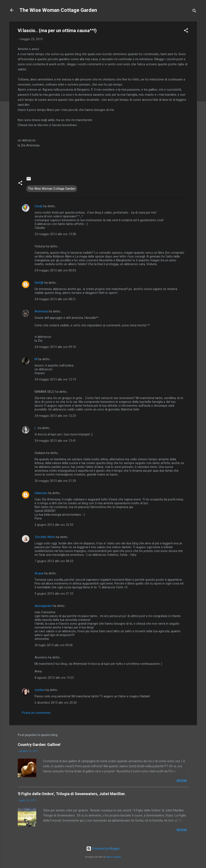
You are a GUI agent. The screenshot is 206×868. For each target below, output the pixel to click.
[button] (186, 31)
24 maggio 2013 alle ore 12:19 (55, 379)
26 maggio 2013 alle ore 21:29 (55, 481)
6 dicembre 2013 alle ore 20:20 (56, 703)
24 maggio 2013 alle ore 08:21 (55, 299)
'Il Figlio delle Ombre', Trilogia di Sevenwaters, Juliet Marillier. (72, 794)
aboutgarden (43, 606)
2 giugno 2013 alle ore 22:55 (54, 525)
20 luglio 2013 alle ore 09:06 (54, 645)
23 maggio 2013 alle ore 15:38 (55, 234)
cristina (40, 690)
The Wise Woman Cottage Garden (58, 10)
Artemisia (41, 311)
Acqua (39, 573)
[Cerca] (194, 12)
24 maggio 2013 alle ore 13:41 (55, 441)
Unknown (41, 493)
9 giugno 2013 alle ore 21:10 (54, 594)
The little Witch (45, 537)
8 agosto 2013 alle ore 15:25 (54, 678)
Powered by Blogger (103, 849)
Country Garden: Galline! (39, 745)
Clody (38, 206)
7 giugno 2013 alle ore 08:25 (54, 561)
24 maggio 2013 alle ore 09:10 (55, 347)
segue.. (182, 781)
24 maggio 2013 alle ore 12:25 (55, 416)
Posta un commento (36, 713)
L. (36, 428)
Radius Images (114, 857)
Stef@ (39, 283)
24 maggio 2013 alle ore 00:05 (55, 270)
